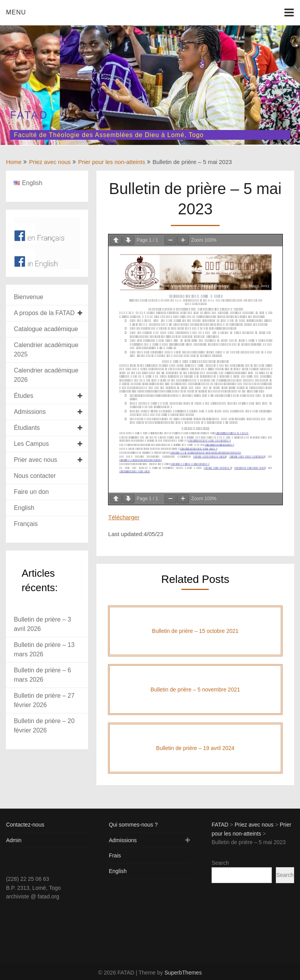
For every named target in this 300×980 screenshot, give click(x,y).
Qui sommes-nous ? (133, 825)
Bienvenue (28, 297)
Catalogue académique (46, 329)
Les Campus (31, 444)
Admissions (30, 412)
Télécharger (124, 517)
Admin (14, 840)
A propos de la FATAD (44, 313)
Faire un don (31, 492)
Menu (16, 12)
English (24, 508)
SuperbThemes (183, 973)
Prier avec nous (35, 460)
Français (26, 524)
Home (14, 162)
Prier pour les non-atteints (112, 162)
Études (23, 396)
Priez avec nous (50, 162)
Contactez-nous (25, 825)
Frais (115, 855)
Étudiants (27, 428)
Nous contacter (35, 476)
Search (220, 863)
